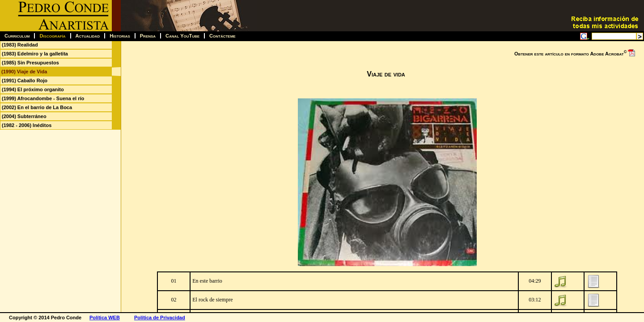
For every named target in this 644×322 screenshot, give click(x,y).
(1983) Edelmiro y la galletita (35, 54)
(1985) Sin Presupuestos (30, 63)
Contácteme (222, 36)
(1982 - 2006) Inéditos (27, 125)
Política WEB (105, 318)
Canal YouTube (182, 36)
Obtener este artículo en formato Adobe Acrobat (575, 53)
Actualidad (88, 36)
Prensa (148, 36)
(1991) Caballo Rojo (25, 80)
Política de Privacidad (160, 318)
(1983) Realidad (20, 45)
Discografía (52, 36)
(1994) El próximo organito (33, 89)
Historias (120, 36)
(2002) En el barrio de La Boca (37, 107)
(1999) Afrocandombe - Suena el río (43, 98)
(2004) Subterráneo (24, 116)
